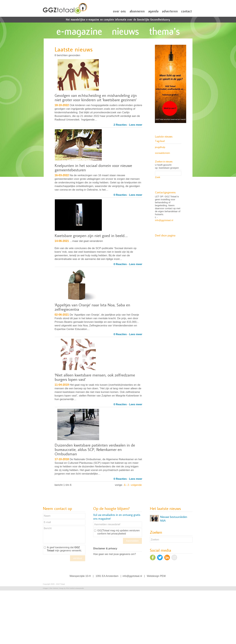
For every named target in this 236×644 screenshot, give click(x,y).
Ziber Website (54, 588)
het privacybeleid (117, 534)
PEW (163, 576)
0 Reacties (120, 195)
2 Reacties (120, 125)
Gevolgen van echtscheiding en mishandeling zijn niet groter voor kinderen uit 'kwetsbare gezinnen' (96, 97)
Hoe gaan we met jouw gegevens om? (114, 554)
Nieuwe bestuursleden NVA (174, 519)
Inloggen (46, 588)
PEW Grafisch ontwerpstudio (75, 588)
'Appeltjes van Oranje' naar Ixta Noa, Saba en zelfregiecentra (92, 307)
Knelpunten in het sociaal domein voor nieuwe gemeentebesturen (93, 168)
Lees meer (136, 125)
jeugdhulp (160, 147)
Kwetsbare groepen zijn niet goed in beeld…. (91, 235)
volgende (136, 485)
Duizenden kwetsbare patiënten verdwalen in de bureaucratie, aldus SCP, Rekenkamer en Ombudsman (95, 449)
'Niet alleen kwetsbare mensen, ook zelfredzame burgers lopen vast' (95, 377)
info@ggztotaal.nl (164, 220)
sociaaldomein (163, 153)
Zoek (158, 177)
